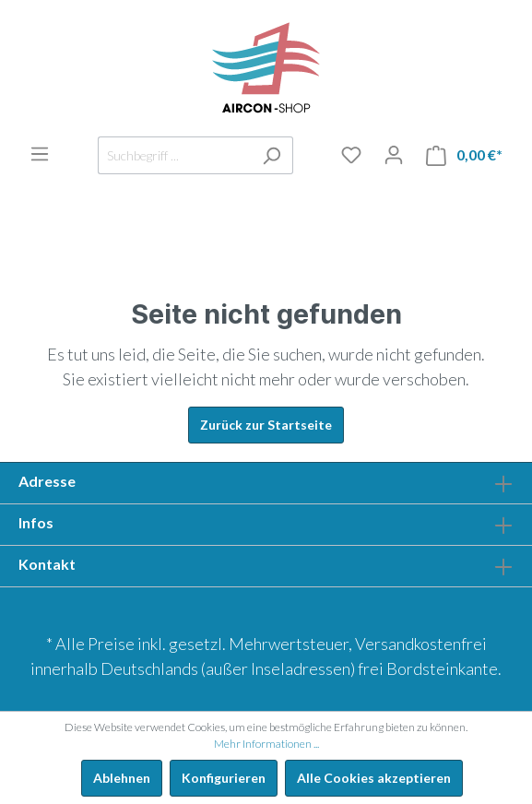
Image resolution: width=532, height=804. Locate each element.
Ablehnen (122, 778)
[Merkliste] (351, 155)
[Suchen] (272, 155)
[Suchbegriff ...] (174, 155)
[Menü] (40, 154)
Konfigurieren (224, 778)
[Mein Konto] (394, 155)
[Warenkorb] (464, 155)
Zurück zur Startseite (266, 425)
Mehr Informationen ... (266, 744)
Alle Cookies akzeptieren (374, 778)
